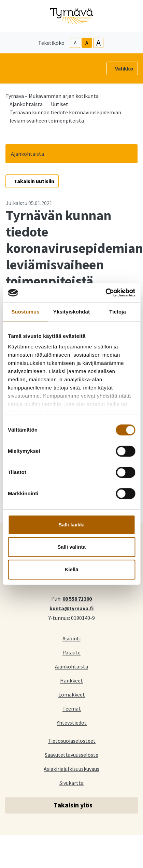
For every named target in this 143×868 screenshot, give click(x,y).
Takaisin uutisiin (34, 181)
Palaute (71, 652)
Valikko (124, 68)
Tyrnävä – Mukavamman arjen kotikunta (52, 96)
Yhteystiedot (72, 722)
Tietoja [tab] (118, 312)
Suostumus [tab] (25, 312)
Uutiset (60, 104)
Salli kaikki (71, 525)
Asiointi (71, 638)
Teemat (72, 708)
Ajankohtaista (26, 104)
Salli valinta (71, 547)
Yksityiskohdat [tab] (71, 312)
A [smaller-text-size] (75, 43)
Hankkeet (71, 680)
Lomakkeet (72, 694)
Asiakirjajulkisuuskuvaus (71, 769)
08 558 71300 (77, 598)
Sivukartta (71, 783)
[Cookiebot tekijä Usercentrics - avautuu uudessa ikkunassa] (105, 293)
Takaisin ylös (73, 805)
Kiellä (71, 569)
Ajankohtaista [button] (27, 154)
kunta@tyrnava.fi (71, 608)
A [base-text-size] (87, 43)
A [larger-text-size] (98, 43)
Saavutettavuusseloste (71, 755)
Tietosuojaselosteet (72, 741)
